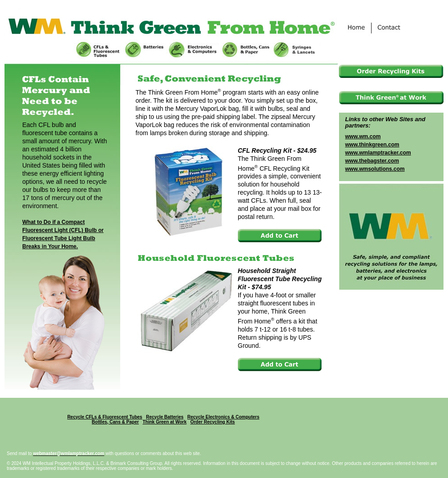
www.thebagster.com (372, 161)
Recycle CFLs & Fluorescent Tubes (105, 417)
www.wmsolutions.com (375, 169)
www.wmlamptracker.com (378, 153)
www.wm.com (363, 137)
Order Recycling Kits (213, 422)
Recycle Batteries (165, 417)
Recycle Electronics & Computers (223, 417)
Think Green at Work (165, 422)
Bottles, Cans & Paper (115, 422)
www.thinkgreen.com (372, 145)
